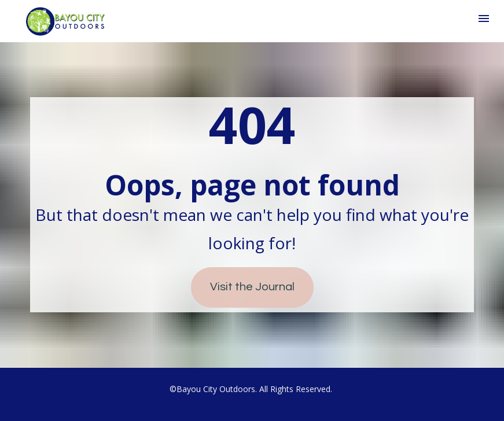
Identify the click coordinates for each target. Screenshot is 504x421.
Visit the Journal (252, 287)
